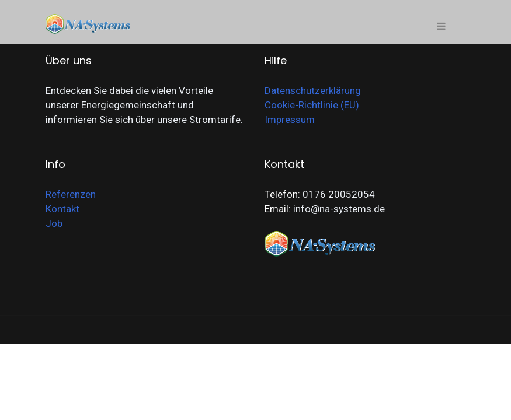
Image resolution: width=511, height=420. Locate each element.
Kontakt (62, 209)
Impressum (290, 120)
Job (54, 223)
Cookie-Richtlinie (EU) (312, 105)
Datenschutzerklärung (313, 90)
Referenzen (71, 194)
